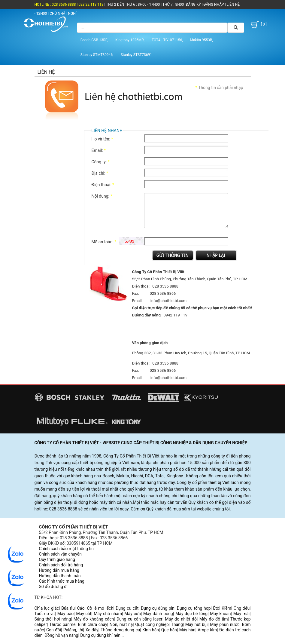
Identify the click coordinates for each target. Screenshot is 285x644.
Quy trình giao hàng (57, 559)
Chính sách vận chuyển (61, 554)
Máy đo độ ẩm (214, 619)
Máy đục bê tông (191, 614)
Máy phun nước (225, 624)
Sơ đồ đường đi (53, 587)
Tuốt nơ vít (45, 614)
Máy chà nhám (108, 614)
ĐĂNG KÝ (193, 5)
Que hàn (169, 630)
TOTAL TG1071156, (167, 40)
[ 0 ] (258, 25)
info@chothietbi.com (169, 301)
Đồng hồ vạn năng (61, 635)
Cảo (81, 608)
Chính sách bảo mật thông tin (67, 549)
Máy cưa (133, 614)
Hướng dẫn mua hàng (59, 570)
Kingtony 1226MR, (130, 40)
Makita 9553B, (202, 40)
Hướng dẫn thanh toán (60, 576)
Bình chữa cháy (93, 624)
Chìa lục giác (47, 608)
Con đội (54, 630)
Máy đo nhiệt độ (181, 619)
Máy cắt (84, 614)
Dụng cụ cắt (127, 608)
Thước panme (62, 624)
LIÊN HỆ (233, 5)
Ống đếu (242, 608)
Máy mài (241, 614)
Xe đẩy (92, 630)
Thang (177, 624)
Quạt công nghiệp (152, 624)
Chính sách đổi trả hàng (61, 565)
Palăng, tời (73, 630)
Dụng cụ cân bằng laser (139, 619)
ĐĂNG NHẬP (214, 5)
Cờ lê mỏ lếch (100, 608)
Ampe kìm (207, 630)
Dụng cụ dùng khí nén (100, 635)
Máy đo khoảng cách (94, 619)
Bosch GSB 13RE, (94, 40)
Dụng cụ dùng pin (158, 608)
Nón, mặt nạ (121, 624)
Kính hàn (151, 630)
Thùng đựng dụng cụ (120, 630)
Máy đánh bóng (158, 614)
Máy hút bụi (197, 624)
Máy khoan (220, 614)
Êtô (216, 608)
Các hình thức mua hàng (62, 581)
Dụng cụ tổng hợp (194, 608)
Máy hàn (187, 630)
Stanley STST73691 (136, 55)
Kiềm (226, 608)
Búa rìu (68, 608)
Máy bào (66, 614)
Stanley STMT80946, (97, 55)
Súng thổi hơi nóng (53, 619)
